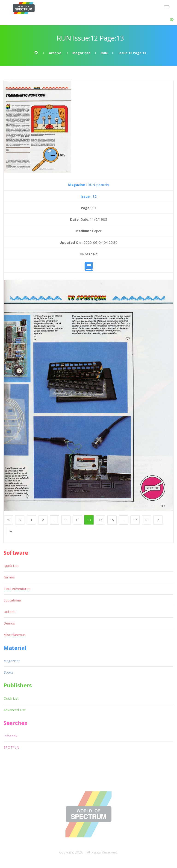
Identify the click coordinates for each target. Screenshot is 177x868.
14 (100, 520)
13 (89, 520)
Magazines (81, 53)
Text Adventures (17, 589)
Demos (9, 623)
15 (112, 520)
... (55, 520)
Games (9, 577)
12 (89, 196)
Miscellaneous (15, 635)
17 (135, 520)
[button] (172, 20)
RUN (104, 53)
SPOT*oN (11, 747)
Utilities (9, 612)
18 (147, 520)
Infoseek (10, 736)
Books (8, 672)
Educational (12, 600)
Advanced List (15, 710)
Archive (55, 53)
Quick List (11, 566)
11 (66, 520)
